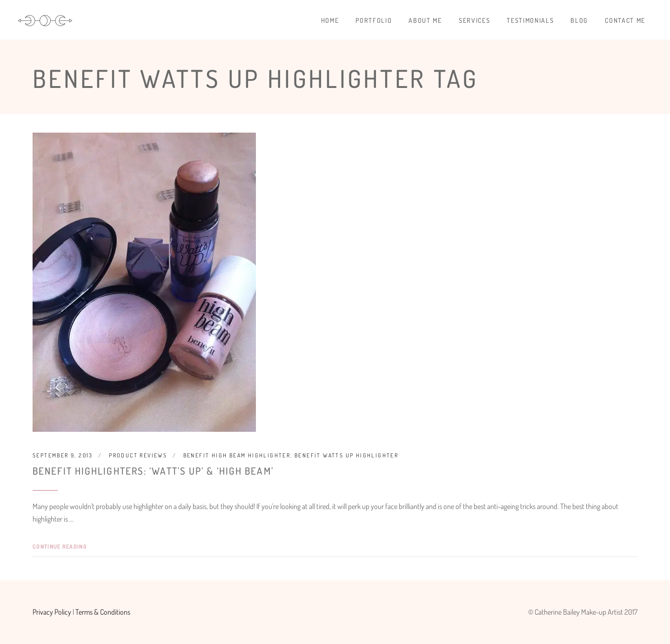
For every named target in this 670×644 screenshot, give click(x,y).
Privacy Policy (52, 612)
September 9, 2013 (63, 455)
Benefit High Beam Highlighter (237, 455)
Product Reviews (138, 455)
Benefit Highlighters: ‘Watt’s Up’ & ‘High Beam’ (153, 471)
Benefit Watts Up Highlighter (346, 455)
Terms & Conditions (103, 612)
